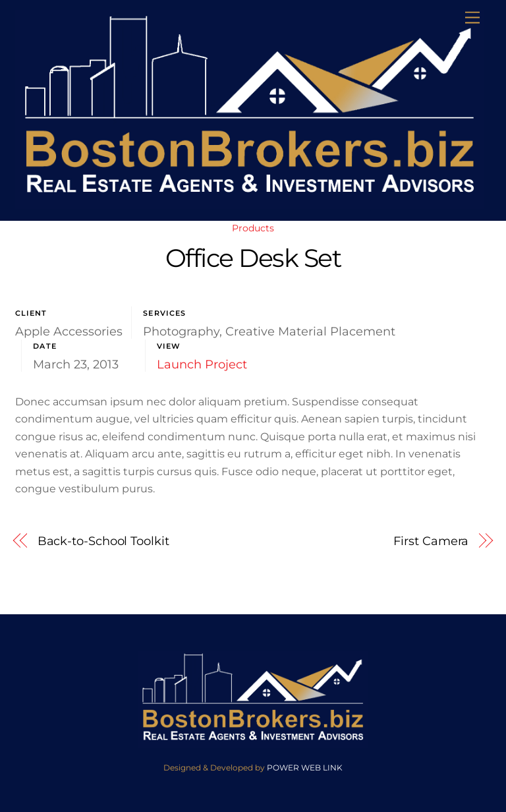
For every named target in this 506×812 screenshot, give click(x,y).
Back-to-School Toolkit (103, 541)
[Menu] (472, 18)
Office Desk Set (253, 258)
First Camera (431, 541)
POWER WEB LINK (305, 768)
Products (253, 228)
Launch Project (202, 364)
